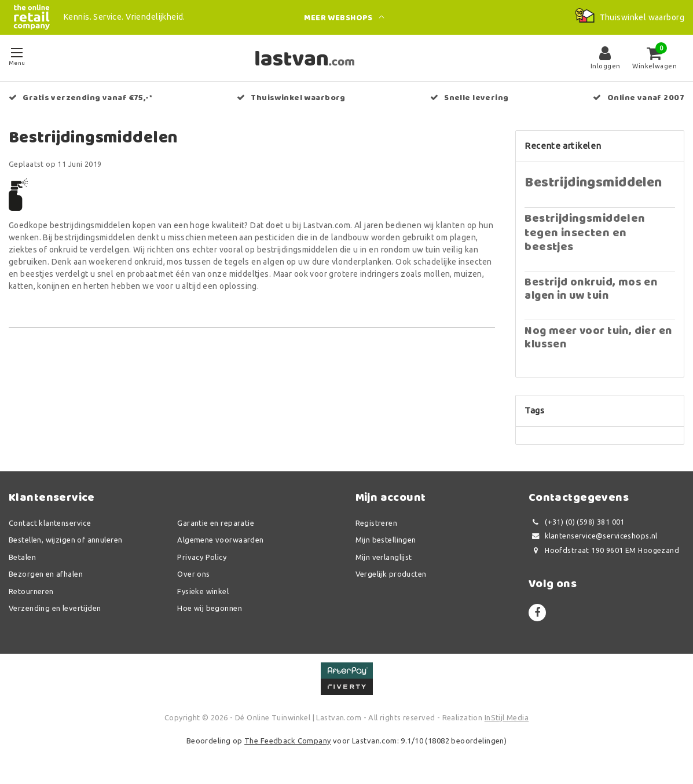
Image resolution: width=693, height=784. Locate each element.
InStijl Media (507, 717)
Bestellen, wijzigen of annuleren (65, 540)
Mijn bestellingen (386, 540)
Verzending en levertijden (55, 608)
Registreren (377, 523)
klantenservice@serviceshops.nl (593, 536)
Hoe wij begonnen (210, 608)
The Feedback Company (287, 741)
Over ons (193, 574)
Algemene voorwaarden (220, 540)
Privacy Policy (202, 557)
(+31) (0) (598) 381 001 (577, 522)
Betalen (22, 557)
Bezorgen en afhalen (46, 574)
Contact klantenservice (50, 523)
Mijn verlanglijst (384, 557)
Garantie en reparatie (216, 523)
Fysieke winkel (203, 591)
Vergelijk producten (391, 574)
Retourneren (31, 591)
